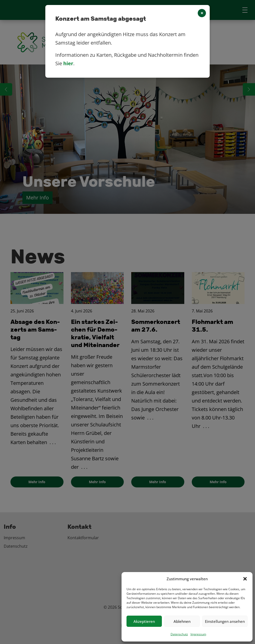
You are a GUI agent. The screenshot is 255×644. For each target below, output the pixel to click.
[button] (245, 579)
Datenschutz (179, 634)
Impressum (198, 634)
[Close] (202, 13)
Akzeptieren (144, 621)
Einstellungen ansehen (225, 621)
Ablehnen (182, 621)
